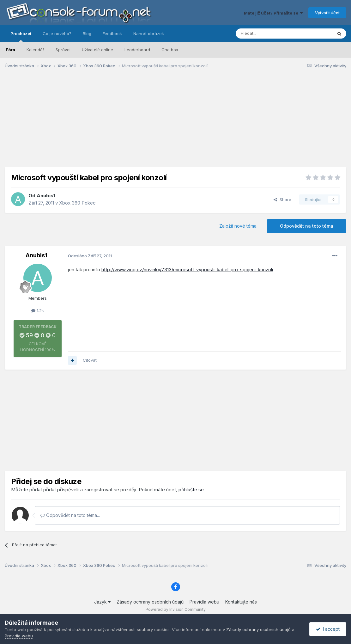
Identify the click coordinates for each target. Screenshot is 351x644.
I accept (328, 629)
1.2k (38, 310)
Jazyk (102, 602)
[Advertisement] (176, 123)
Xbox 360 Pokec (77, 203)
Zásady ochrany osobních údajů (150, 602)
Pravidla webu (204, 602)
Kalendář (35, 50)
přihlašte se (191, 490)
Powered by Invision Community (176, 609)
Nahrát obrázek (149, 34)
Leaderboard (137, 50)
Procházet (21, 36)
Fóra (10, 50)
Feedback (112, 34)
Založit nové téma (238, 226)
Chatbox (170, 50)
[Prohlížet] (268, 34)
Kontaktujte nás (241, 602)
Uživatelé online (97, 50)
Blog (87, 34)
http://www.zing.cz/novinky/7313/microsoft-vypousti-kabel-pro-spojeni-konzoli (187, 270)
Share (282, 199)
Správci (63, 50)
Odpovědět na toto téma (307, 226)
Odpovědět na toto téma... (70, 515)
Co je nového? (57, 34)
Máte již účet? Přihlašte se (273, 13)
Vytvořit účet (327, 13)
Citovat (90, 360)
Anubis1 (46, 196)
